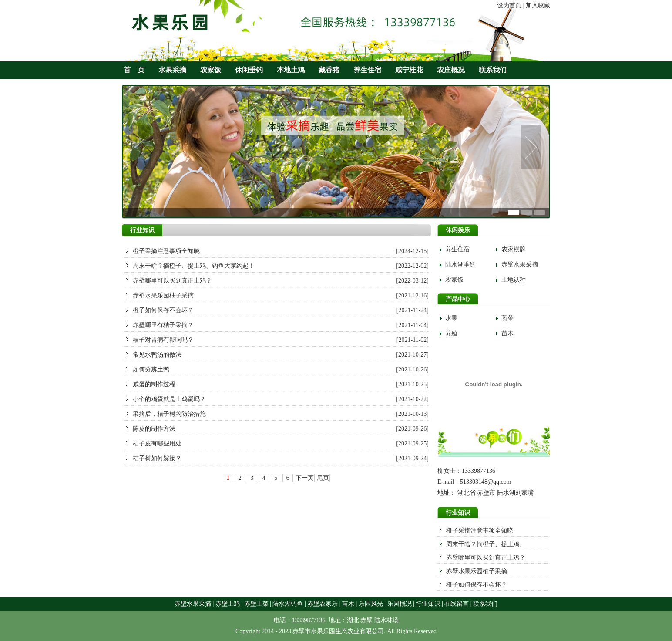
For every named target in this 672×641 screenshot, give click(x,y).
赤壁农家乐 (323, 604)
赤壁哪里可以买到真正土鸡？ (486, 558)
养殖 (451, 333)
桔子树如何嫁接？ (157, 458)
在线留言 (457, 604)
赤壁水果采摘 (520, 265)
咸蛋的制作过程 (154, 384)
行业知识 (428, 604)
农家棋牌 (514, 249)
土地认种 (514, 280)
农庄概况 (451, 70)
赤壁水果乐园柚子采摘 (477, 571)
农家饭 (211, 70)
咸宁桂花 (409, 70)
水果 (451, 318)
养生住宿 (367, 70)
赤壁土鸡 (228, 604)
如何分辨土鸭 (151, 369)
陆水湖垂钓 (460, 265)
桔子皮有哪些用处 (157, 444)
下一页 (305, 478)
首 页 (134, 70)
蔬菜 (507, 318)
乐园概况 (400, 604)
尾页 (323, 478)
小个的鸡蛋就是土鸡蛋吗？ (169, 399)
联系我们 (493, 70)
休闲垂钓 (249, 70)
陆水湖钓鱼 (288, 604)
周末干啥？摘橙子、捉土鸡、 (486, 544)
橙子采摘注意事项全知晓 (480, 531)
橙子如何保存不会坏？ (477, 585)
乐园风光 (371, 604)
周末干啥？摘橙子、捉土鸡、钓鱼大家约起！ (194, 266)
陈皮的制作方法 (154, 429)
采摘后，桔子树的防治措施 (169, 414)
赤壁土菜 (256, 604)
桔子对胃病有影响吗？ (163, 340)
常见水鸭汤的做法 (157, 355)
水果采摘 (172, 70)
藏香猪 (329, 70)
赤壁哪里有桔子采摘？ (163, 325)
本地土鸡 (291, 70)
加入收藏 (538, 5)
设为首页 (509, 5)
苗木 (507, 333)
